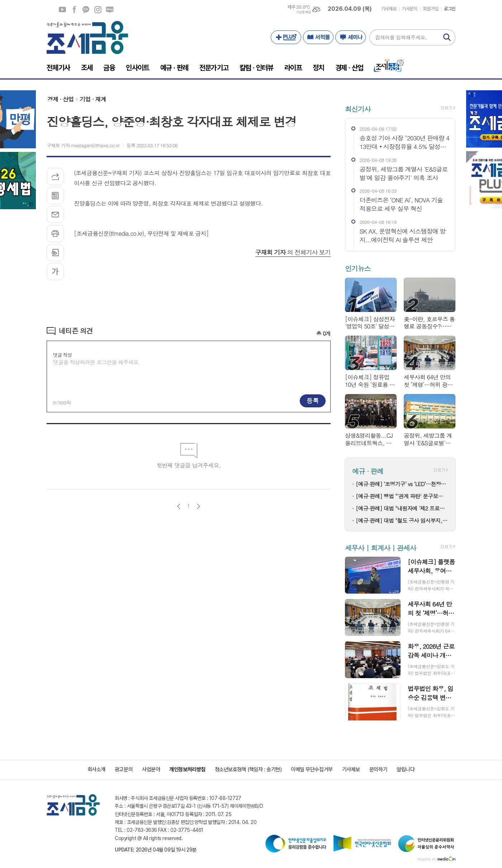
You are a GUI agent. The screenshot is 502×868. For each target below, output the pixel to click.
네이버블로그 (110, 10)
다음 (198, 506)
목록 (55, 196)
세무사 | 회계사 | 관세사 (380, 548)
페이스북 (74, 10)
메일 (55, 215)
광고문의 (124, 769)
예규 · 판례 (368, 471)
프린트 (55, 234)
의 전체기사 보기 (293, 252)
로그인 (450, 9)
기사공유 (55, 177)
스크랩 (55, 253)
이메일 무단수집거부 (312, 769)
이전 (179, 506)
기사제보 (389, 9)
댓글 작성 (62, 355)
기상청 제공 (303, 12)
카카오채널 (86, 10)
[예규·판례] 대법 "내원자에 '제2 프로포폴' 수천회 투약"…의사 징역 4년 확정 (402, 508)
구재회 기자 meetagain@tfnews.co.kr (83, 145)
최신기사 (358, 109)
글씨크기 (55, 272)
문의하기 (378, 769)
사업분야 (151, 769)
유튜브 (62, 10)
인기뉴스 (358, 268)
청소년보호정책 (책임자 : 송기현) (248, 769)
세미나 (351, 37)
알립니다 (406, 769)
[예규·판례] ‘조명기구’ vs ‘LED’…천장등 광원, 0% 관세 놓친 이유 (402, 484)
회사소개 (96, 769)
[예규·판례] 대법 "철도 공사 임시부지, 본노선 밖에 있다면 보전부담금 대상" (402, 520)
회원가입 (431, 9)
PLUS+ (286, 37)
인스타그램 (98, 10)
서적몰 (318, 37)
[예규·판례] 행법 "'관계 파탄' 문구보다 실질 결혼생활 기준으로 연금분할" (402, 496)
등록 (313, 401)
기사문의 (409, 9)
